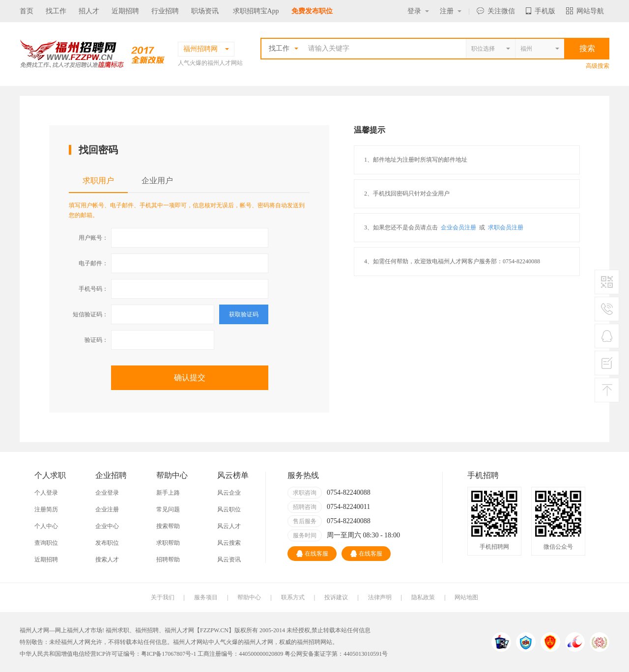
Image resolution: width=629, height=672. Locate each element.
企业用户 (157, 181)
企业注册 (107, 509)
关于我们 (163, 597)
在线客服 (312, 554)
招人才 (89, 11)
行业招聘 (165, 11)
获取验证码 (244, 314)
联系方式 (293, 597)
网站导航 (585, 11)
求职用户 (98, 181)
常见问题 (168, 509)
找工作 (56, 11)
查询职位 (46, 543)
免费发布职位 (312, 11)
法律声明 (380, 597)
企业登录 (107, 493)
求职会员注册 (506, 227)
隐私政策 (423, 597)
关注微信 (496, 11)
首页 (27, 11)
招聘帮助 (168, 560)
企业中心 (107, 526)
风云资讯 (229, 560)
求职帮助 (168, 543)
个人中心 (46, 526)
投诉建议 (336, 597)
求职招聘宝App (256, 11)
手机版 (541, 11)
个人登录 (46, 493)
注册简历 (46, 509)
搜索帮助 (168, 526)
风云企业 (229, 493)
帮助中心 (249, 597)
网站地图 (466, 597)
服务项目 (206, 597)
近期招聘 (125, 11)
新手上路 (168, 493)
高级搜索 (598, 66)
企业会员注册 (458, 227)
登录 (418, 11)
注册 (451, 11)
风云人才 (229, 526)
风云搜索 (229, 543)
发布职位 (107, 543)
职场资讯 (205, 11)
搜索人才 (107, 560)
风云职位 (229, 509)
